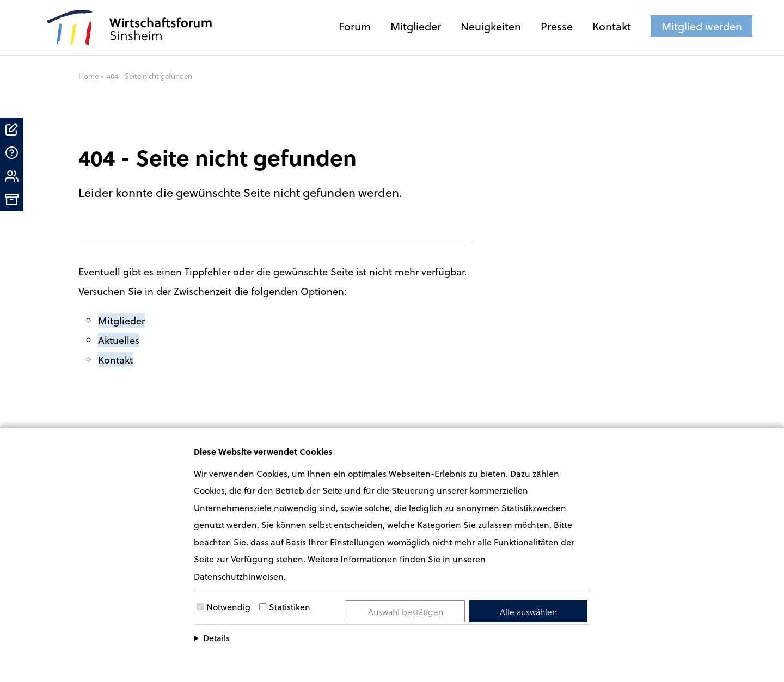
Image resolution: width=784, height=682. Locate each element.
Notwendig (228, 607)
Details (216, 638)
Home (88, 76)
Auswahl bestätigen (406, 612)
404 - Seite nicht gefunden (149, 76)
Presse (557, 26)
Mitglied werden (702, 26)
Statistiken (290, 607)
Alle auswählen (528, 612)
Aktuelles (119, 340)
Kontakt (612, 26)
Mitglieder (416, 26)
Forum (355, 26)
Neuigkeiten (491, 26)
